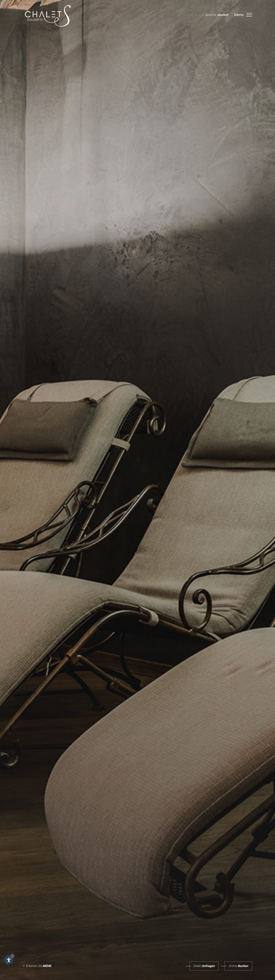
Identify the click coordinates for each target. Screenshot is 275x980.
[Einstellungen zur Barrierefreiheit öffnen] (9, 960)
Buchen (236, 966)
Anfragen (202, 966)
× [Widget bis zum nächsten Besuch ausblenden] (12, 956)
